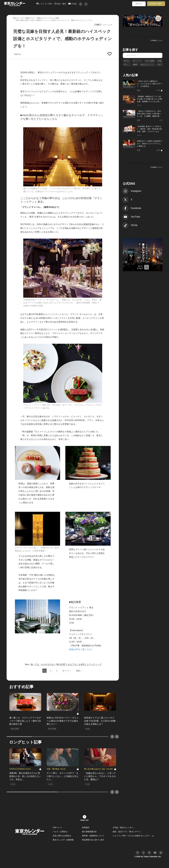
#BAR (135, 65)
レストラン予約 (44, 4)
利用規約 (86, 828)
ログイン (139, 4)
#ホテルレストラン (147, 65)
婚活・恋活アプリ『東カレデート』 (128, 832)
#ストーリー (138, 61)
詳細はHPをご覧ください (81, 649)
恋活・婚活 (60, 4)
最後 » (79, 671)
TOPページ (57, 828)
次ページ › (67, 671)
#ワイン (127, 65)
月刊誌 (73, 4)
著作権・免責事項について (93, 836)
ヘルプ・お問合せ (60, 832)
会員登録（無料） (156, 4)
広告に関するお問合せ (62, 836)
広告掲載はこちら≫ (156, 40)
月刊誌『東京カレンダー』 (124, 828)
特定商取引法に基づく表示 (93, 840)
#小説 (160, 61)
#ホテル (127, 61)
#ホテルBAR (150, 61)
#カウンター (162, 65)
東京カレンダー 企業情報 (63, 840)
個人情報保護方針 (89, 832)
